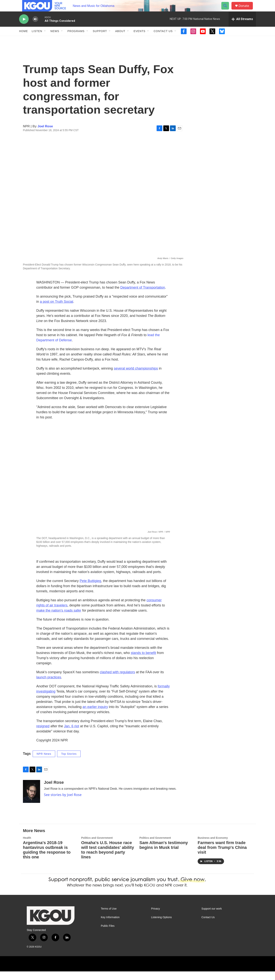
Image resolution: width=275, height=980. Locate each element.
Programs (76, 40)
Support (100, 40)
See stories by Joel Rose (63, 803)
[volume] (35, 28)
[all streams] (242, 28)
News (55, 40)
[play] (24, 28)
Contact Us (163, 40)
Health (27, 846)
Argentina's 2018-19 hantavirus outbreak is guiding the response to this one (47, 858)
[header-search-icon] (227, 10)
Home (23, 40)
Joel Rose (45, 135)
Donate (246, 10)
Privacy (155, 917)
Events (139, 40)
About (120, 40)
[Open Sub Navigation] (45, 40)
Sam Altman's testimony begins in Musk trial (164, 854)
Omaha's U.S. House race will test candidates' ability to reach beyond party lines (108, 858)
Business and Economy (213, 846)
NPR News (44, 762)
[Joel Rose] (32, 800)
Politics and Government (97, 846)
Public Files (108, 934)
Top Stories (69, 762)
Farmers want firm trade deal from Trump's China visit (222, 856)
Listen (37, 40)
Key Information (110, 926)
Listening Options (161, 926)
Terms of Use (109, 917)
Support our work (212, 917)
